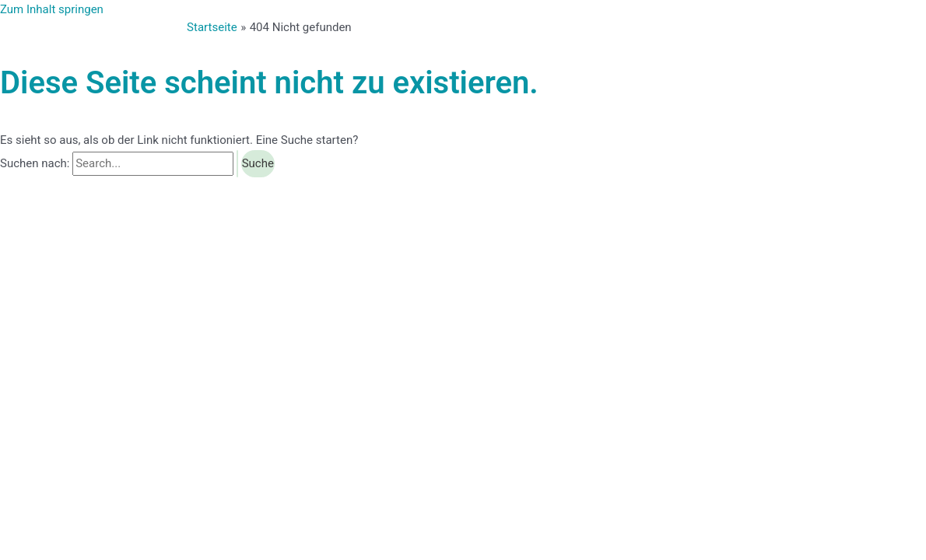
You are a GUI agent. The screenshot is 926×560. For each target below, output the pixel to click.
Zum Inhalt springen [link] (52, 9)
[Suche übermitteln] (237, 164)
